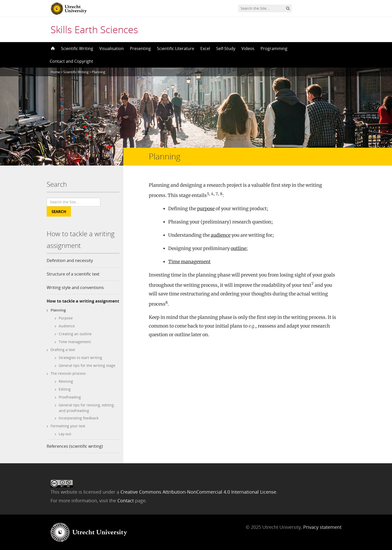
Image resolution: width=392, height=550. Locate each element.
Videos (248, 48)
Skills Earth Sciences (94, 29)
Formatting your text (68, 426)
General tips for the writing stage (87, 365)
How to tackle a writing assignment (83, 301)
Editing (65, 389)
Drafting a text (63, 350)
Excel (205, 48)
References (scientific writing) (75, 446)
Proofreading (70, 397)
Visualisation (112, 48)
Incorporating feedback (79, 418)
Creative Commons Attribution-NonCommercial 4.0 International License (198, 492)
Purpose (66, 318)
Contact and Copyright (71, 61)
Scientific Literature (176, 48)
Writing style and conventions (75, 287)
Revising (66, 381)
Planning (58, 310)
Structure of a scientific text (73, 274)
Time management (75, 342)
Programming (274, 48)
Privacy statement (322, 527)
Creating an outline (75, 334)
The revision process (68, 373)
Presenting (140, 48)
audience (221, 235)
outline (238, 248)
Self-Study (226, 48)
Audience (67, 326)
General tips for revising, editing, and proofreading (87, 408)
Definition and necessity (70, 260)
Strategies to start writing (80, 358)
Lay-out (65, 434)
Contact (126, 501)
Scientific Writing (77, 48)
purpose (206, 209)
